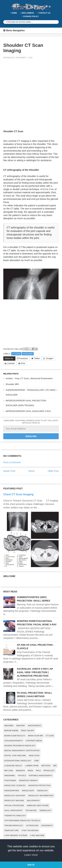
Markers (20, 771)
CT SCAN (16, 354)
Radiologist (28, 791)
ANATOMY (21, 726)
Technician (31, 810)
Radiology (42, 791)
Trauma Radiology (14, 825)
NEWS (30, 771)
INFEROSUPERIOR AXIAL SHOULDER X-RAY (28, 411)
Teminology (45, 810)
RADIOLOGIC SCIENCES (15, 785)
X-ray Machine (37, 835)
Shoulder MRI (12, 384)
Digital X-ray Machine (15, 756)
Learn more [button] (31, 855)
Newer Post (9, 471)
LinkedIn (11, 363)
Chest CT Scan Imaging (18, 494)
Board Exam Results (15, 736)
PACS (38, 771)
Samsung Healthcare (38, 805)
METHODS (46, 766)
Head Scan (34, 756)
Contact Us (44, 13)
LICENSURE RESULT (13, 766)
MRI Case (9, 771)
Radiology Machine (14, 801)
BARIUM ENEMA (11, 731)
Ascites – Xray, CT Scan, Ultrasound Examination (29, 378)
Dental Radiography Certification (22, 751)
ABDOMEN (9, 726)
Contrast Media (34, 741)
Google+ (50, 358)
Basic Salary (28, 731)
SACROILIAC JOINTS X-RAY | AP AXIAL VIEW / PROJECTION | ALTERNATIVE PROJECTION (35, 672)
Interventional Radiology (18, 761)
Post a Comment (12, 462)
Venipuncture (11, 830)
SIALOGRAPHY (33, 801)
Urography (47, 825)
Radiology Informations (41, 796)
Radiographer (12, 791)
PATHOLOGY (49, 771)
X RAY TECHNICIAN (30, 830)
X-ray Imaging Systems (16, 835)
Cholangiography (14, 741)
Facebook (24, 358)
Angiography (35, 726)
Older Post (53, 471)
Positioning (10, 780)
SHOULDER (28, 354)
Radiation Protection (39, 785)
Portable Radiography (41, 776)
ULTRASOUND (32, 825)
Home (14, 13)
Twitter (37, 358)
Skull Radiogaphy (13, 810)
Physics (22, 776)
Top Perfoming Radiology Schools (22, 821)
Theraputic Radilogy (15, 816)
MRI (55, 766)
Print (23, 363)
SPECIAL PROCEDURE (14, 805)
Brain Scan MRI (35, 736)
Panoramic (10, 776)
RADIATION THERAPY (28, 780)
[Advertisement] (31, 95)
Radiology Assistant (15, 796)
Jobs (36, 761)
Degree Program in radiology (20, 746)
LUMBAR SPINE (32, 766)
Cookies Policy (31, 16)
